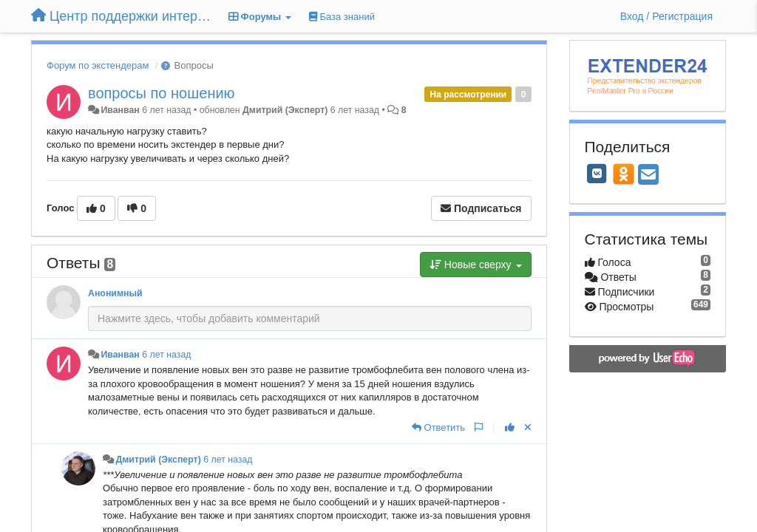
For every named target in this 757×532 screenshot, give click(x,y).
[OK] (624, 174)
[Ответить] (438, 427)
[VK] (597, 174)
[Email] (648, 175)
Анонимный (115, 293)
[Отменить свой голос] (528, 427)
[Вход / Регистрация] (666, 16)
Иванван (120, 110)
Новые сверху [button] (476, 265)
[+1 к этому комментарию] (510, 427)
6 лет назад (166, 355)
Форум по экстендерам (98, 65)
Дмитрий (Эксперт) (285, 110)
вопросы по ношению (162, 93)
